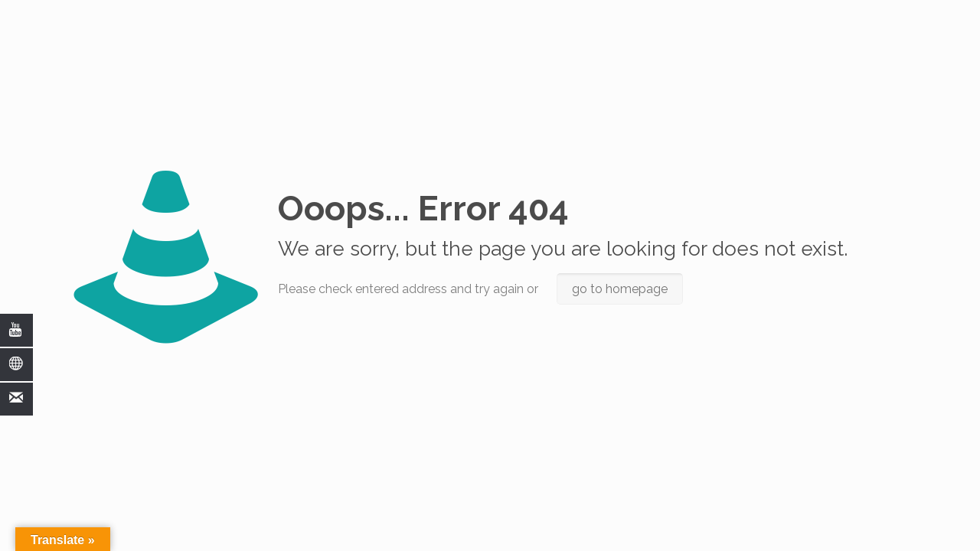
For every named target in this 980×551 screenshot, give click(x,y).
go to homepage (620, 289)
